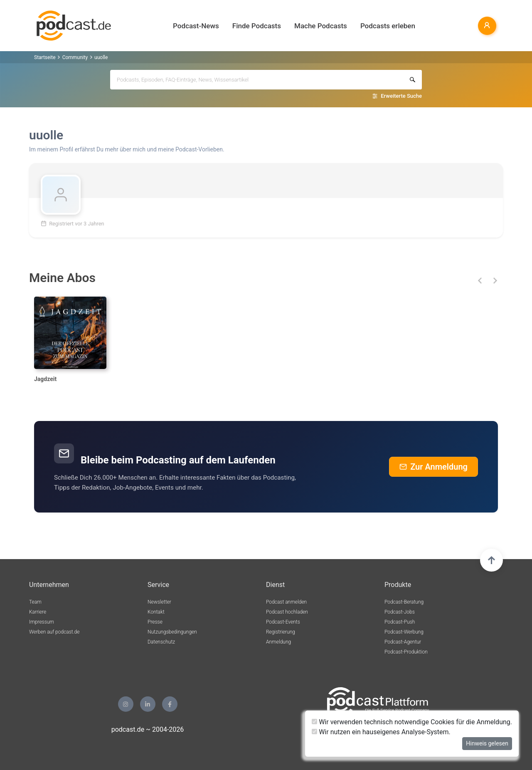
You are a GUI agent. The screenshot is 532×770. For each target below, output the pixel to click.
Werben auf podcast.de (54, 632)
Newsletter (159, 602)
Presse (155, 622)
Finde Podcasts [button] (257, 26)
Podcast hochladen (287, 612)
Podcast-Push (400, 622)
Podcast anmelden (286, 602)
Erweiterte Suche (401, 96)
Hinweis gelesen (487, 743)
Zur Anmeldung (433, 467)
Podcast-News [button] (196, 26)
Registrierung (281, 632)
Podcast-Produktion (406, 652)
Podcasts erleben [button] (388, 26)
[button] (480, 281)
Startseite (45, 57)
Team (35, 602)
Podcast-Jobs (400, 612)
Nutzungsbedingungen (172, 632)
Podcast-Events (283, 622)
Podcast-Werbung (404, 632)
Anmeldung (278, 642)
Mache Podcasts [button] (321, 26)
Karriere (38, 612)
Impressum (42, 622)
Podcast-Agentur (403, 642)
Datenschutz (161, 642)
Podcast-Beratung (404, 602)
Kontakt (156, 612)
